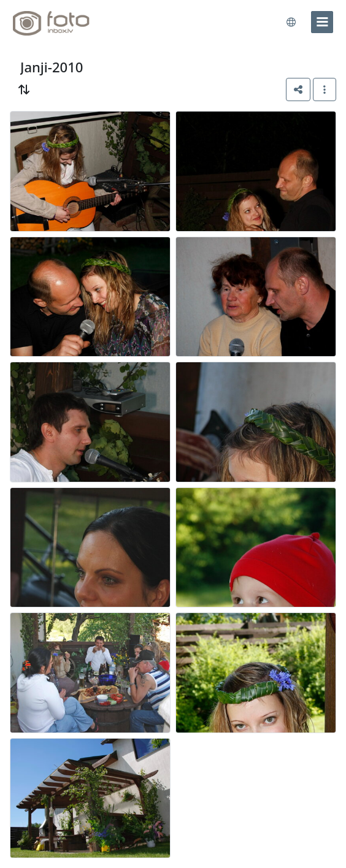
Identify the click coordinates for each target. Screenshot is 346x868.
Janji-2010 (52, 67)
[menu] (322, 22)
